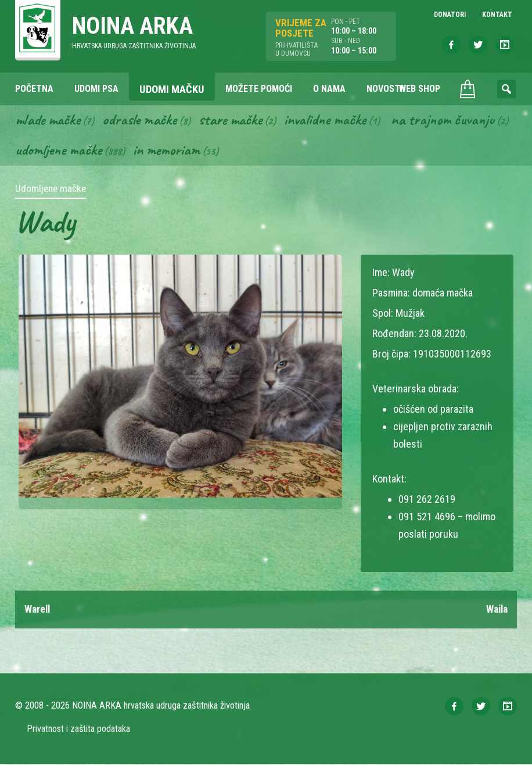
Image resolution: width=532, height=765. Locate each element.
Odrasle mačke (143, 120)
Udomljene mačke (187, 151)
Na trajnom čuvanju (68, 151)
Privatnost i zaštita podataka (79, 730)
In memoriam (297, 151)
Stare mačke (236, 120)
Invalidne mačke (333, 120)
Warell (38, 610)
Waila (496, 610)
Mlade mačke (49, 120)
